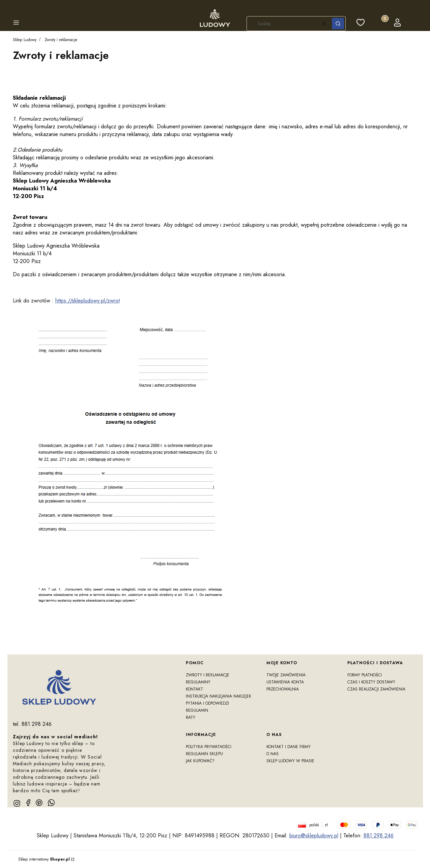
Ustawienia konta (285, 682)
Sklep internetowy (44, 859)
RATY (191, 717)
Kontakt (194, 689)
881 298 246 (379, 835)
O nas (273, 754)
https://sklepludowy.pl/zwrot (88, 301)
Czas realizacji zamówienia (376, 689)
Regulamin (197, 710)
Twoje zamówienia (286, 675)
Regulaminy (198, 682)
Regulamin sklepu (204, 754)
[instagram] (17, 803)
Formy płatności (365, 675)
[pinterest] (39, 803)
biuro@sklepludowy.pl (314, 835)
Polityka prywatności (209, 747)
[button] (16, 24)
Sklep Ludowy (25, 40)
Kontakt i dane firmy (289, 747)
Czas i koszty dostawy (371, 682)
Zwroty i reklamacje (208, 675)
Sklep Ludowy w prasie (290, 761)
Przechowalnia (283, 689)
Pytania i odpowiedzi (207, 703)
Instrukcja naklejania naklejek (219, 696)
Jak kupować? (200, 761)
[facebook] (28, 803)
